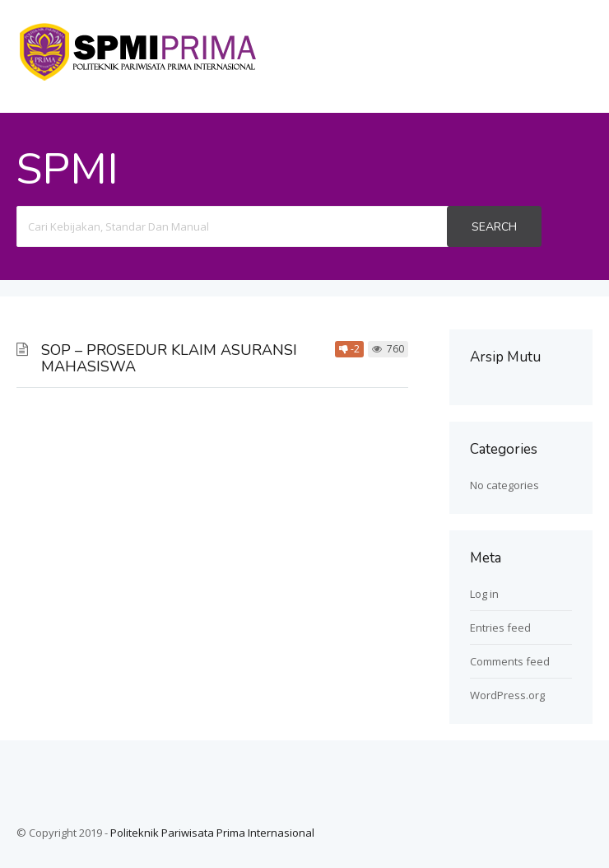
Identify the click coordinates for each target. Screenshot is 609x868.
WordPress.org (507, 695)
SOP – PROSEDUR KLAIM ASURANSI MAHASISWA (169, 358)
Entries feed (500, 628)
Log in (484, 594)
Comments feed (510, 661)
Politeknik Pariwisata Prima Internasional (212, 833)
